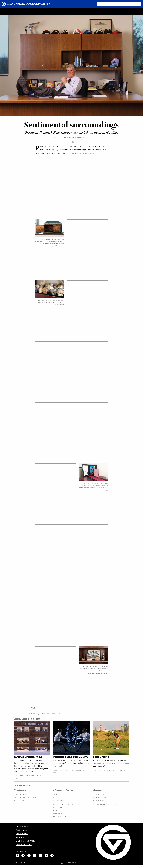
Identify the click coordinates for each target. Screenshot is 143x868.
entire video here (86, 153)
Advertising (21, 837)
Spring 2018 (58, 771)
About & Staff (22, 834)
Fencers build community (71, 757)
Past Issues (21, 830)
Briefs (56, 798)
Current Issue (22, 826)
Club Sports (59, 801)
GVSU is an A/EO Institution (23, 863)
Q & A (55, 811)
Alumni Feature (100, 798)
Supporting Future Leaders (105, 804)
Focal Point (101, 757)
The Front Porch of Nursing (26, 798)
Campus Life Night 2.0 (28, 757)
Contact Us (21, 852)
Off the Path (59, 807)
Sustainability (60, 817)
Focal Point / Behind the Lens (53, 714)
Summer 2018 (98, 771)
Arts (55, 795)
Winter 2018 (18, 776)
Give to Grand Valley (25, 841)
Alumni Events (99, 795)
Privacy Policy (40, 863)
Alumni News (99, 801)
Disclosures (52, 863)
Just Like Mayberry (22, 801)
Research (57, 814)
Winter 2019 (34, 714)
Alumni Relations (24, 845)
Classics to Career (22, 795)
